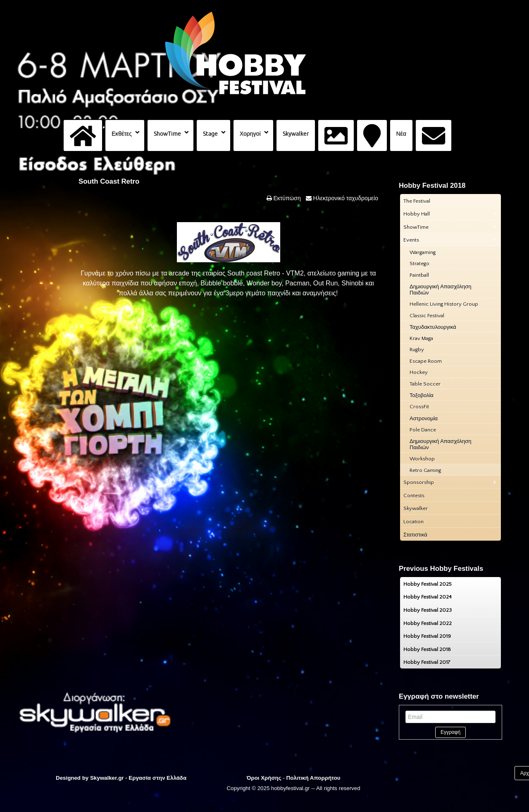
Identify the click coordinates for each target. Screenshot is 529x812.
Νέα (401, 134)
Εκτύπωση (286, 198)
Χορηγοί (250, 134)
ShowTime (167, 134)
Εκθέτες (122, 134)
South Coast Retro (109, 181)
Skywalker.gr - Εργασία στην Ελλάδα (138, 778)
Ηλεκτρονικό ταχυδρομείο (345, 198)
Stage (210, 134)
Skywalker (296, 134)
